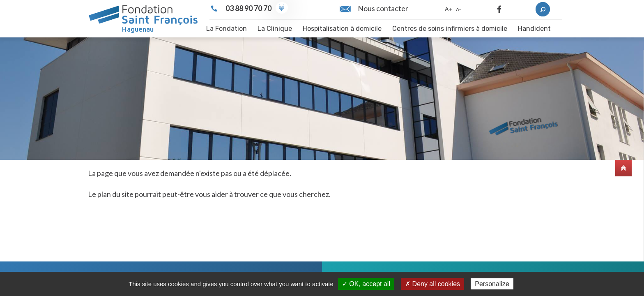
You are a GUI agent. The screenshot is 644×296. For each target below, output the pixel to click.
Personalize (492, 284)
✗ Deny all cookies (432, 284)
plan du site (115, 194)
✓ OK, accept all (366, 284)
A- (458, 9)
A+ (449, 9)
